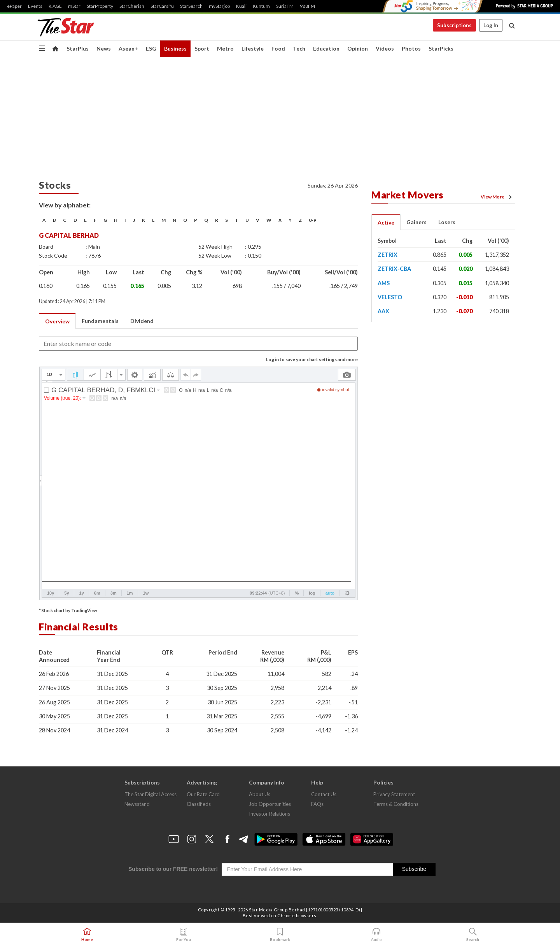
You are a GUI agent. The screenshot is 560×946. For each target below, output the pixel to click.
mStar (74, 6)
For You (184, 935)
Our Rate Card (203, 794)
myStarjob (219, 6)
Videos (385, 48)
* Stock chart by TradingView (68, 610)
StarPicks (441, 48)
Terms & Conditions (396, 804)
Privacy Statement (394, 794)
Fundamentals (100, 321)
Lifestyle (253, 48)
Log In (491, 25)
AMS (384, 283)
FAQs (317, 804)
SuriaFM (285, 6)
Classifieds (199, 804)
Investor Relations (269, 814)
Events (35, 6)
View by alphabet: (65, 205)
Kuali (241, 6)
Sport (202, 48)
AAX (383, 311)
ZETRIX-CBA (394, 269)
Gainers (416, 222)
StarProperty (100, 6)
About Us (260, 794)
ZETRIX (388, 255)
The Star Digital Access (150, 794)
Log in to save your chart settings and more (312, 359)
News (104, 48)
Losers (447, 222)
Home (87, 935)
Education (326, 48)
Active (386, 222)
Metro (225, 48)
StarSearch (191, 6)
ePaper (14, 6)
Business (175, 48)
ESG (151, 48)
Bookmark (280, 935)
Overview (57, 321)
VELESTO (390, 297)
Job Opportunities (270, 804)
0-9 (312, 220)
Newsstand (137, 804)
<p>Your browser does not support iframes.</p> (198, 483)
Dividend (142, 321)
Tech (299, 48)
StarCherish (132, 6)
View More (497, 197)
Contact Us (324, 794)
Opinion (358, 48)
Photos (411, 48)
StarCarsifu (162, 6)
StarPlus (78, 48)
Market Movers (408, 195)
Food (278, 48)
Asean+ (128, 48)
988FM (307, 6)
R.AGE (55, 6)
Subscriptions (454, 25)
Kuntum (261, 6)
